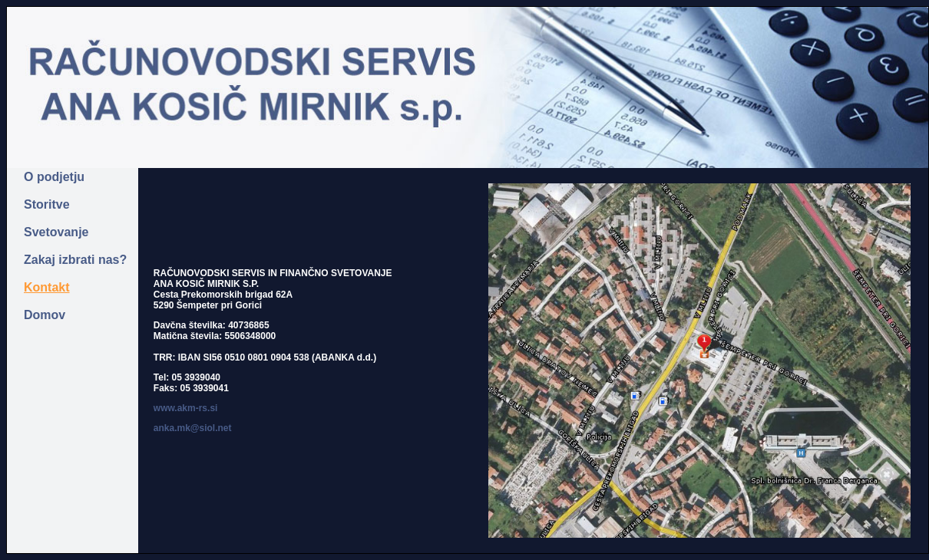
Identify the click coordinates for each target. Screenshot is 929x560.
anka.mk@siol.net (193, 428)
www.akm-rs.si (186, 408)
